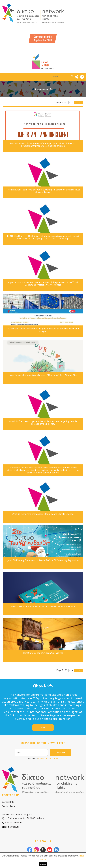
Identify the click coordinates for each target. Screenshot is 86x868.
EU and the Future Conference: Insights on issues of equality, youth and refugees (43, 330)
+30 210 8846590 (12, 823)
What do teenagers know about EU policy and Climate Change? (43, 514)
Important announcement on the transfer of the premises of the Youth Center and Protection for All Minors (43, 284)
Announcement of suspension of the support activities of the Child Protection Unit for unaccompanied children (43, 145)
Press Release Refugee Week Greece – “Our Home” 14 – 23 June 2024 (43, 375)
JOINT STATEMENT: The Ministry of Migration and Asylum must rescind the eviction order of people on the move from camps (43, 237)
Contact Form (9, 806)
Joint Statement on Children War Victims (43, 653)
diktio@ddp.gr (10, 827)
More (43, 728)
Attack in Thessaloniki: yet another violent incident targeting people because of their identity (43, 423)
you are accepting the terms (48, 758)
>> (80, 670)
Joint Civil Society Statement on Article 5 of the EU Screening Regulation (43, 560)
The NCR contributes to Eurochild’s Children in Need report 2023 (43, 607)
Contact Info (8, 802)
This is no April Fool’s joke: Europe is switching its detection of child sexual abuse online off (43, 191)
